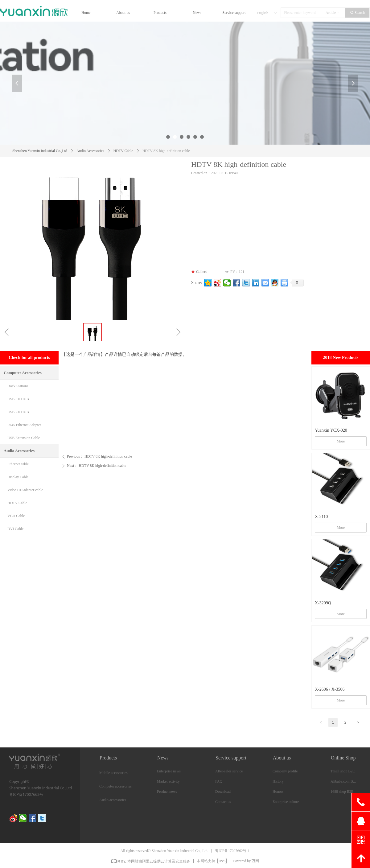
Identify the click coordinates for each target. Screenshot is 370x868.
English (263, 13)
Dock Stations (18, 386)
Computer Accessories (23, 373)
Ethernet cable (18, 464)
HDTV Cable (123, 151)
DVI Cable (15, 529)
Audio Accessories (90, 151)
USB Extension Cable (24, 438)
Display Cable (18, 477)
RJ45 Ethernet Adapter (24, 425)
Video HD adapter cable (25, 490)
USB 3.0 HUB (18, 399)
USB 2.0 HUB (18, 412)
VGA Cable (16, 516)
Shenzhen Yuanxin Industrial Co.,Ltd (40, 151)
